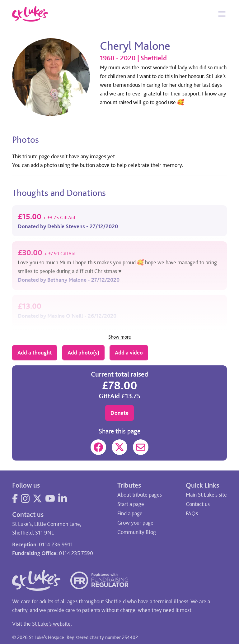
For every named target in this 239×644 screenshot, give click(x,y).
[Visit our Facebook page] (15, 498)
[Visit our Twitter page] (37, 498)
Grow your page (135, 523)
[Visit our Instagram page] (25, 498)
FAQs (192, 513)
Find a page (130, 513)
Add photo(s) (83, 353)
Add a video (129, 353)
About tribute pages (140, 495)
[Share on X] (119, 447)
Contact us (198, 504)
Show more (120, 337)
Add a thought (35, 353)
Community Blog (137, 532)
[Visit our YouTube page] (50, 498)
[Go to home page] (30, 14)
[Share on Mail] (141, 447)
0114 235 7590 (76, 553)
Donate (119, 413)
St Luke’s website (51, 624)
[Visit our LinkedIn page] (63, 498)
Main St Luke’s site (206, 495)
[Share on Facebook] (98, 447)
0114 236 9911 (56, 544)
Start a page (131, 504)
